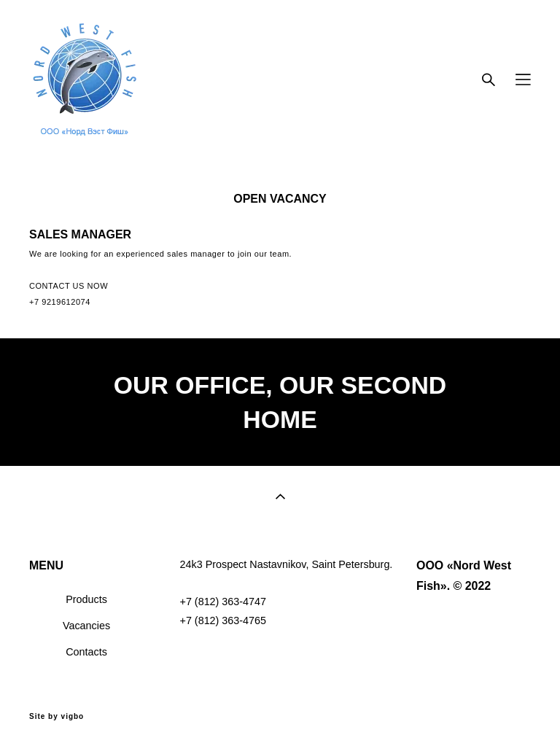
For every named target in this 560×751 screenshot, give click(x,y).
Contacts (86, 652)
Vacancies (86, 626)
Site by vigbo (57, 717)
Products (86, 599)
